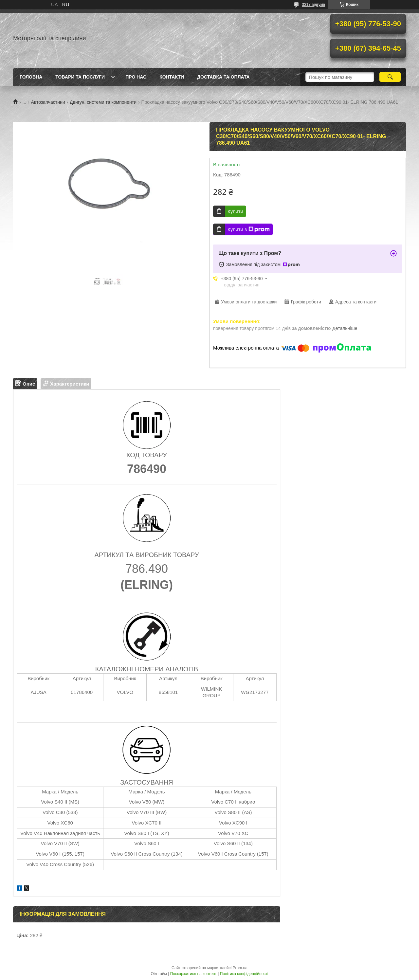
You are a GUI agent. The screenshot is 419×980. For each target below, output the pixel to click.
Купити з (249, 229)
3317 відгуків (313, 5)
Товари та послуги (80, 77)
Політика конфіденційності (244, 974)
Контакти (172, 77)
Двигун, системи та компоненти (103, 102)
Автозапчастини (48, 102)
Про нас (136, 77)
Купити (235, 211)
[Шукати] (390, 77)
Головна (31, 77)
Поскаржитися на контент (193, 974)
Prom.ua (240, 968)
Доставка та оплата (223, 77)
